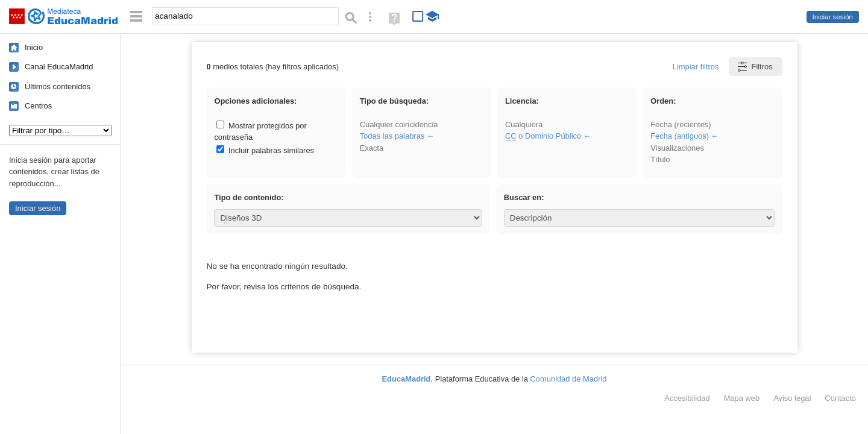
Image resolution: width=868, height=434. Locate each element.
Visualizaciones (677, 148)
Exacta (372, 148)
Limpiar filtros (696, 67)
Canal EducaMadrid (59, 67)
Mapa (742, 398)
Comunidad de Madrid (569, 379)
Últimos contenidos (58, 86)
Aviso (792, 398)
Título (660, 159)
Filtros (754, 67)
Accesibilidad (687, 398)
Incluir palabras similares (265, 150)
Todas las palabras (392, 136)
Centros (38, 106)
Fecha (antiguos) (680, 136)
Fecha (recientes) (681, 124)
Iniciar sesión (833, 17)
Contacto (840, 398)
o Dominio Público (543, 136)
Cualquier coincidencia (399, 124)
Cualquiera (524, 124)
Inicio (34, 47)
